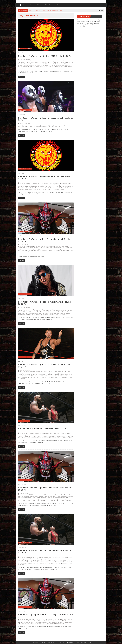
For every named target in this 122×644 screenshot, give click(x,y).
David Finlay (51, 61)
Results (32, 5)
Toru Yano (50, 126)
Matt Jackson (34, 64)
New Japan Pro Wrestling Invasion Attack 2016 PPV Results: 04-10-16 (45, 178)
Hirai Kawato (31, 125)
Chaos (47, 61)
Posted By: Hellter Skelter (25, 60)
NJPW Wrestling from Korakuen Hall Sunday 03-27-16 (42, 429)
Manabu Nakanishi (58, 125)
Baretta (27, 184)
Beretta (27, 61)
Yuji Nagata (29, 68)
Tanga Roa (63, 65)
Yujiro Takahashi (35, 68)
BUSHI (35, 61)
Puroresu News (26, 421)
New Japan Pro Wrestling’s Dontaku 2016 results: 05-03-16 (45, 56)
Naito (62, 185)
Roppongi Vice (41, 65)
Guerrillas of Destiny (22, 62)
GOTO (42, 619)
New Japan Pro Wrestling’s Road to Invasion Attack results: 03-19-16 (45, 552)
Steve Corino (32, 188)
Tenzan (52, 188)
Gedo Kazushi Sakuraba (67, 61)
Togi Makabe (30, 67)
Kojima (44, 185)
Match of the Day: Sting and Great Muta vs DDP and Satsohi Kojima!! (46, 10)
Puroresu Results (22, 48)
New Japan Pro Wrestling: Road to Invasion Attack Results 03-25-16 (46, 119)
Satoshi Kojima (25, 313)
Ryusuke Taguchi (48, 65)
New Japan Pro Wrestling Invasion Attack (31, 186)
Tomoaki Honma (36, 67)
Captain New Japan (41, 61)
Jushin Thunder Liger (56, 62)
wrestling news (25, 189)
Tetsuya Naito (69, 65)
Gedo (60, 61)
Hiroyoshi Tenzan (22, 248)
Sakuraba (24, 188)
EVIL (55, 61)
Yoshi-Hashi (66, 67)
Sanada (54, 65)
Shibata (28, 188)
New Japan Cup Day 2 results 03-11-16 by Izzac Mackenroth (45, 615)
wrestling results (55, 67)
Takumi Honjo (25, 126)
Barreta (21, 125)
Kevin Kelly (40, 185)
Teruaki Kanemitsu (32, 126)
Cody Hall (39, 184)
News (25, 5)
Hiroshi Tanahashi (65, 246)
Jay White (43, 62)
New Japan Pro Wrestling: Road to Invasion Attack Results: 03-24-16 (45, 240)
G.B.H (58, 61)
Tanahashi (43, 188)
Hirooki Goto (29, 62)
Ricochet (30, 65)
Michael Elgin (45, 64)
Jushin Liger (36, 435)
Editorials (48, 5)
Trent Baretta (44, 438)
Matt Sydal (40, 64)
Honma (51, 184)
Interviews (40, 5)
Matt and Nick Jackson (41, 498)
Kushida (29, 64)
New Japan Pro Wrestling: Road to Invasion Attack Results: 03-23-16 (45, 303)
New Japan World (44, 186)
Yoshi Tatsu (39, 189)
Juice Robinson (48, 62)
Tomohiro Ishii (43, 67)
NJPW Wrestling (51, 186)
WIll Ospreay (49, 67)
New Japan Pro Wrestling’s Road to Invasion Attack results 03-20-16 (45, 489)
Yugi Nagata (24, 68)
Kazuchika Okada (28, 185)
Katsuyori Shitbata (58, 310)
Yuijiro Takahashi (59, 315)
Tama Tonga (58, 65)
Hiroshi (68, 309)
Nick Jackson (25, 65)
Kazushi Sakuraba (25, 375)
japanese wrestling (36, 62)
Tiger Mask (24, 67)
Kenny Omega (24, 64)
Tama (50, 622)
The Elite (20, 67)
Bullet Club (31, 61)
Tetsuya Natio (54, 622)
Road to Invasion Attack (56, 249)
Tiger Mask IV (39, 126)
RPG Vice (67, 186)
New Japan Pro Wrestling (54, 64)
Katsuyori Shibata (65, 62)
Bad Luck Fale (22, 61)
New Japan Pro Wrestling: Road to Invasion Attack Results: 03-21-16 (45, 366)
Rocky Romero (35, 65)
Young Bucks (50, 189)
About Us (56, 5)
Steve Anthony (54, 562)
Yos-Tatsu (61, 67)
